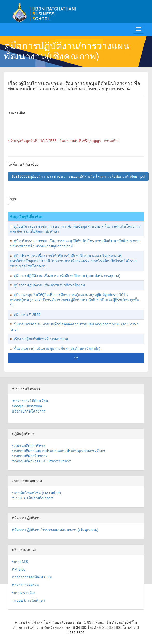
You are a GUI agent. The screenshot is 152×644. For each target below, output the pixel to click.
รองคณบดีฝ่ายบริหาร (29, 446)
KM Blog (19, 569)
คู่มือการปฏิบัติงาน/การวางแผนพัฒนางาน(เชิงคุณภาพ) (67, 51)
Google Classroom (27, 406)
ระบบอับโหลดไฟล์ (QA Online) (36, 493)
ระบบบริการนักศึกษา (28, 600)
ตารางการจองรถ (25, 585)
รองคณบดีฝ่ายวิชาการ (30, 456)
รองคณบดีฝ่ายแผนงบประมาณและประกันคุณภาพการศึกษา (59, 451)
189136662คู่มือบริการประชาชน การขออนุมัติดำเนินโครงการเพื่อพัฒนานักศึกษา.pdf (78, 176)
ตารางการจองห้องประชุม (32, 577)
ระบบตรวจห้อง (24, 593)
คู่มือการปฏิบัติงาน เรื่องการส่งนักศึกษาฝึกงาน (49, 285)
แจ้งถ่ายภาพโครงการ (29, 411)
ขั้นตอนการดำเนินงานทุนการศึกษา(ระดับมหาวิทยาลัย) (57, 348)
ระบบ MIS (20, 562)
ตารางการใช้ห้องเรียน (30, 401)
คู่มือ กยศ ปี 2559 (27, 315)
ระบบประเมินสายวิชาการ (32, 498)
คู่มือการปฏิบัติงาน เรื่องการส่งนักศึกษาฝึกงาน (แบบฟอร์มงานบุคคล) (67, 276)
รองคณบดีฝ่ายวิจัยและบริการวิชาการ (41, 461)
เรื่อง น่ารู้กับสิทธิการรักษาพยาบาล (41, 339)
